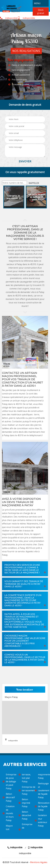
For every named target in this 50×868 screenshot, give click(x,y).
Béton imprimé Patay (24, 803)
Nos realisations (26, 51)
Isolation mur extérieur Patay (41, 821)
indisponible (9, 18)
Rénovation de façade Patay (41, 806)
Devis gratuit (41, 12)
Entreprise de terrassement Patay (25, 790)
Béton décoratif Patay (9, 797)
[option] (14, 197)
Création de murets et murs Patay (9, 813)
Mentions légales (39, 862)
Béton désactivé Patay (25, 815)
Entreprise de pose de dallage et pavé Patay (9, 781)
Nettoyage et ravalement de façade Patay (41, 790)
